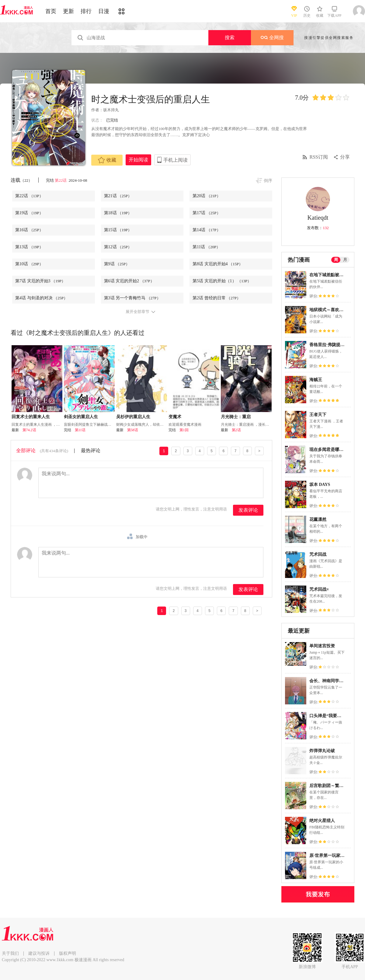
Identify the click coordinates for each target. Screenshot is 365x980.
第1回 (184, 430)
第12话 (118, 247)
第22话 (61, 180)
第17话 (207, 213)
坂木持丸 (111, 110)
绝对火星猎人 (322, 821)
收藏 (107, 160)
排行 (86, 11)
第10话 (29, 264)
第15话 (118, 230)
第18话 (118, 213)
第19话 (29, 213)
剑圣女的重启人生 (81, 417)
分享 (345, 157)
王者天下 (318, 415)
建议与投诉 (39, 953)
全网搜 (272, 38)
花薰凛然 (318, 519)
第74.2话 (29, 430)
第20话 (207, 196)
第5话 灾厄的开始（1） (222, 281)
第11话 (206, 247)
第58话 (133, 430)
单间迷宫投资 (322, 646)
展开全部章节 (137, 312)
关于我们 (10, 953)
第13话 (29, 247)
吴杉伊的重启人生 (133, 417)
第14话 (207, 230)
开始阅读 (138, 160)
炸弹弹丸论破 (322, 751)
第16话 (29, 230)
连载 (21, 180)
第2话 (236, 430)
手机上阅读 (176, 160)
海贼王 (316, 380)
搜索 (230, 38)
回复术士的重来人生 (31, 417)
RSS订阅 (319, 157)
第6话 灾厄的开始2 (129, 281)
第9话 (117, 264)
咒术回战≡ (319, 589)
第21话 (118, 196)
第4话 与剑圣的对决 (41, 298)
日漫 (104, 11)
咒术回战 (318, 554)
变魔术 (175, 417)
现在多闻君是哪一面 (328, 450)
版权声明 (68, 953)
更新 (68, 11)
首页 (51, 11)
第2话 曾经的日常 (217, 298)
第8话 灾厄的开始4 (218, 264)
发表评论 (248, 510)
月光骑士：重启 (236, 417)
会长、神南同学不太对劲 (333, 681)
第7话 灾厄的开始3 (40, 281)
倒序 (268, 181)
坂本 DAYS (320, 485)
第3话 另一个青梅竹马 (132, 298)
